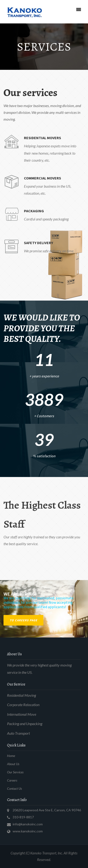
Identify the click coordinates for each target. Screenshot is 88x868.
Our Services (15, 772)
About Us (13, 764)
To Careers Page (23, 620)
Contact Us (14, 788)
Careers (12, 780)
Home (11, 756)
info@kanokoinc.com (28, 824)
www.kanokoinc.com (28, 831)
